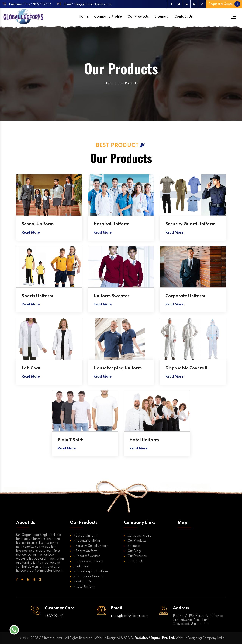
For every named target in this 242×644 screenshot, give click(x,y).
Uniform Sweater (111, 296)
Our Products (138, 17)
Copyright (24, 638)
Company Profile (108, 17)
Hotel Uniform (144, 440)
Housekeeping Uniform (118, 368)
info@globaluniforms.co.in (92, 4)
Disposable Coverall (186, 368)
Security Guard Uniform (190, 224)
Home (84, 17)
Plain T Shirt (70, 440)
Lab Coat (31, 368)
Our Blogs (135, 551)
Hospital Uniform (112, 224)
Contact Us (183, 17)
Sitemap (162, 17)
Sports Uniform (38, 296)
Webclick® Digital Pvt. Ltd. (155, 638)
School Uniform (38, 224)
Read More (31, 233)
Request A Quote (224, 4)
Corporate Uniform (185, 296)
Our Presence (137, 556)
